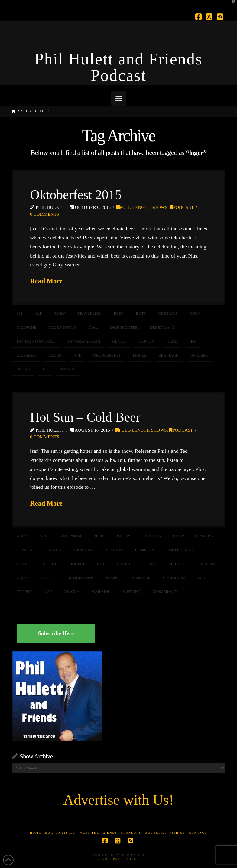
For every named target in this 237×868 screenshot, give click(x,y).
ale (38, 313)
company (145, 550)
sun (201, 578)
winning (132, 592)
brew (179, 536)
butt (141, 313)
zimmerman (165, 592)
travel (68, 369)
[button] (119, 99)
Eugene (49, 564)
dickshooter (124, 327)
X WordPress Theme (118, 859)
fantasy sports (84, 341)
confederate (180, 550)
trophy (24, 592)
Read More (46, 281)
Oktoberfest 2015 (76, 195)
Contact (198, 833)
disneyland (163, 327)
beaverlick (90, 313)
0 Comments (44, 214)
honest (77, 564)
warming (101, 592)
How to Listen (60, 833)
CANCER (25, 550)
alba (22, 536)
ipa (193, 341)
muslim (208, 564)
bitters (123, 536)
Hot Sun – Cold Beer (85, 417)
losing (149, 564)
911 (19, 313)
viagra (72, 592)
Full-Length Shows (142, 207)
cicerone (26, 327)
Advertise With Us (165, 833)
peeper (113, 578)
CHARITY (54, 550)
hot (101, 564)
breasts (152, 536)
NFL (78, 355)
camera (205, 536)
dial (93, 327)
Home (36, 833)
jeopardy (26, 355)
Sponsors (131, 833)
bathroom (70, 536)
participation (80, 578)
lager (55, 355)
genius (119, 341)
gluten (147, 341)
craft (23, 564)
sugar (23, 369)
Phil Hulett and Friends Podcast (118, 67)
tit (45, 369)
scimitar (141, 578)
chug (195, 313)
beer (119, 313)
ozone (23, 578)
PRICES (140, 355)
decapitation (62, 327)
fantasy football (36, 341)
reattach (169, 355)
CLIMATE (115, 550)
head (172, 341)
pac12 (48, 578)
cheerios (168, 313)
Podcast (182, 207)
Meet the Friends (98, 833)
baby (60, 313)
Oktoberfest (107, 355)
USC (48, 592)
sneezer (199, 355)
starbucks (174, 578)
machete (178, 564)
